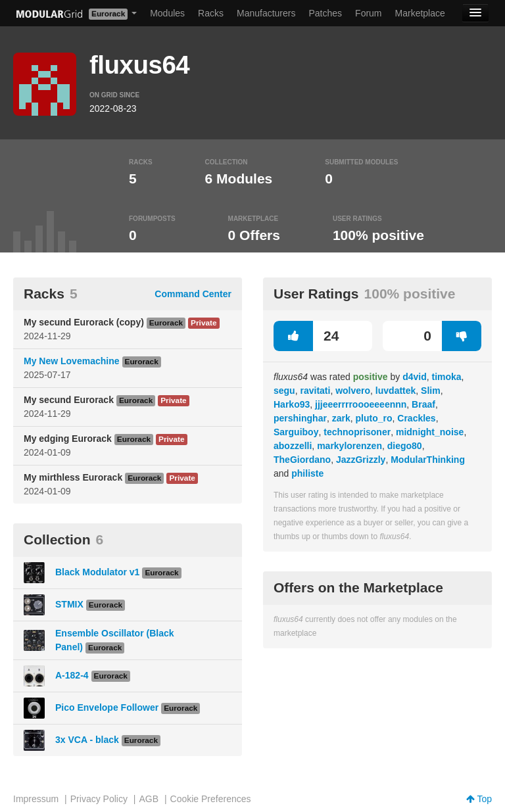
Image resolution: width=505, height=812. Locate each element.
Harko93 (292, 404)
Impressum (36, 799)
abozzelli (293, 446)
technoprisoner (357, 432)
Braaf (423, 404)
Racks (211, 13)
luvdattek (396, 391)
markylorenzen (349, 446)
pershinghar (300, 418)
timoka (446, 377)
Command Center (193, 294)
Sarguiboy (296, 432)
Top (479, 799)
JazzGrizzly (361, 460)
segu (284, 391)
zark (341, 418)
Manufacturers (266, 13)
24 (306, 336)
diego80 (405, 446)
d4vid (415, 377)
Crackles (416, 418)
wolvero (353, 391)
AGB (149, 799)
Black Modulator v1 (97, 572)
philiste (307, 473)
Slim (431, 391)
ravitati (315, 391)
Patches (325, 13)
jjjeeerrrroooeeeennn (361, 404)
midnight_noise (430, 432)
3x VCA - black (87, 740)
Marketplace (420, 13)
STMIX (69, 604)
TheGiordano (302, 460)
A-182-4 (72, 675)
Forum (368, 13)
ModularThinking (428, 460)
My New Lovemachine (72, 361)
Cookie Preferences (211, 799)
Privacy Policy (99, 799)
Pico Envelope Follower (107, 707)
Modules (167, 13)
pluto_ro (374, 418)
